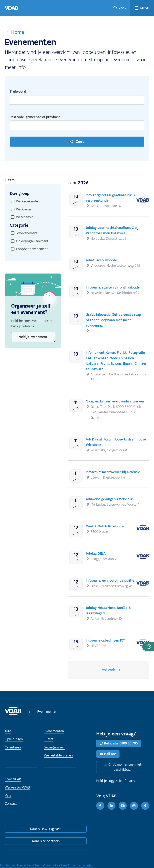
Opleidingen (14, 739)
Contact (11, 804)
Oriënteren (13, 747)
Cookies (62, 865)
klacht (131, 781)
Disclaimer (8, 865)
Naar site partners (46, 841)
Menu (145, 8)
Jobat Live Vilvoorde (101, 260)
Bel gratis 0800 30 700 (121, 743)
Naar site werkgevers (46, 829)
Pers (8, 795)
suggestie (115, 781)
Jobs (8, 731)
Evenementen (54, 731)
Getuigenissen (54, 747)
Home (18, 32)
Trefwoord (18, 92)
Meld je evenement (33, 337)
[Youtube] (123, 806)
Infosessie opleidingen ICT (105, 640)
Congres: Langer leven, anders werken (115, 401)
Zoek (123, 8)
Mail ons (110, 754)
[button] (148, 647)
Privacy (49, 865)
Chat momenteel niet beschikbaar (125, 767)
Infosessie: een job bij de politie (110, 580)
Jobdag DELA (96, 553)
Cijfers (48, 739)
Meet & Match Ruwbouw (105, 526)
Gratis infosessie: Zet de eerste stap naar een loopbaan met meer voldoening (113, 320)
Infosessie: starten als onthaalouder (113, 287)
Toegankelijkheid (30, 865)
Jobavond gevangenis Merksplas (110, 499)
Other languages (80, 865)
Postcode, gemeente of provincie (35, 117)
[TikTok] (145, 806)
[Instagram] (134, 806)
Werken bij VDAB (17, 787)
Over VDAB (13, 779)
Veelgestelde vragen (58, 755)
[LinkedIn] (111, 806)
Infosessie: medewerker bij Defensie (113, 472)
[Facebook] (100, 806)
